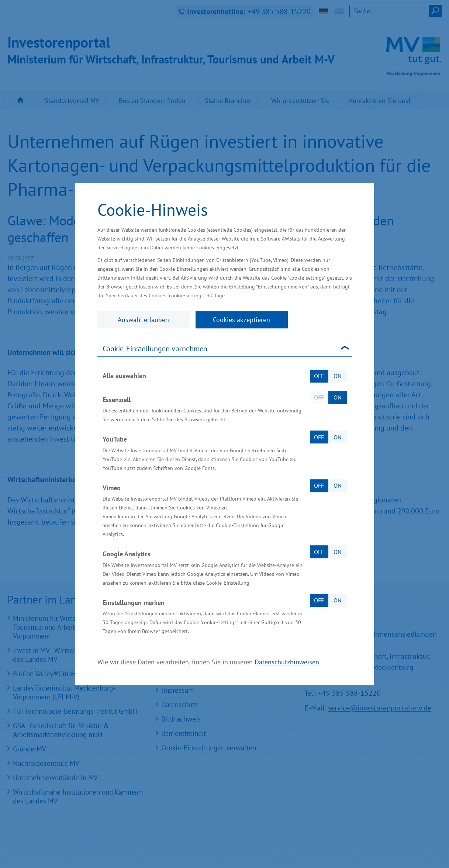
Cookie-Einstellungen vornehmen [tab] (155, 349)
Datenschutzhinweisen (287, 662)
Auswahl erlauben (143, 320)
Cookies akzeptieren (241, 320)
